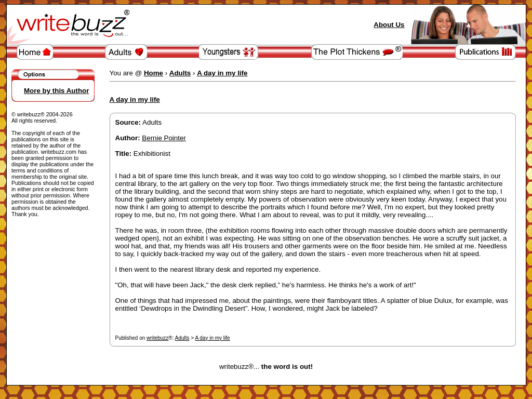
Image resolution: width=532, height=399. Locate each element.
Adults (182, 338)
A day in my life (212, 338)
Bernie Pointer (164, 138)
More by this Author (56, 91)
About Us (389, 25)
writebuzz (157, 338)
